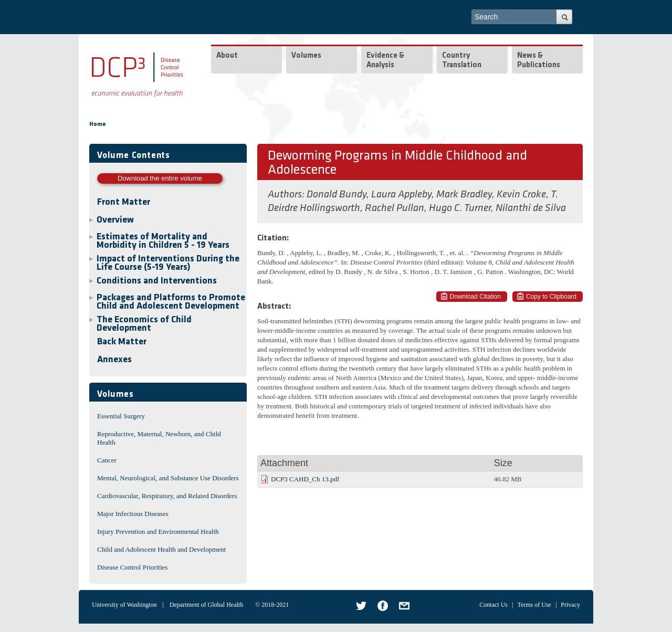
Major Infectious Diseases (133, 514)
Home (98, 124)
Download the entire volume (160, 178)
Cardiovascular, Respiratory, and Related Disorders (167, 496)
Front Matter (124, 202)
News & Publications (539, 61)
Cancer (107, 460)
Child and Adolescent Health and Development (161, 549)
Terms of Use (534, 605)
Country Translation (462, 61)
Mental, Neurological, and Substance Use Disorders (168, 478)
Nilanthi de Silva (531, 208)
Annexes (114, 360)
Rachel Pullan (395, 208)
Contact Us (493, 605)
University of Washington (124, 605)
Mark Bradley (464, 195)
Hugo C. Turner (460, 208)
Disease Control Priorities (132, 567)
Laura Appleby (401, 195)
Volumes (306, 56)
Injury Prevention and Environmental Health (158, 531)
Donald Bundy (337, 195)
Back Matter (122, 342)
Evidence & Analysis (385, 61)
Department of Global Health (206, 605)
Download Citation (475, 297)
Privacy (570, 605)
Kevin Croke (521, 195)
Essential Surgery (121, 416)
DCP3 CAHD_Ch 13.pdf (305, 479)
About (227, 56)
